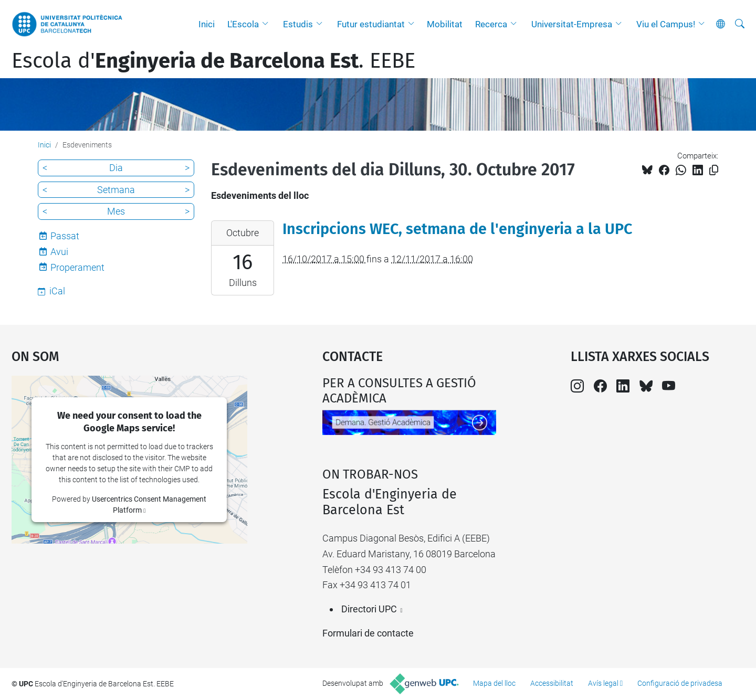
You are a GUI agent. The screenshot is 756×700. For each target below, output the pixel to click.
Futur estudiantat (371, 24)
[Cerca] (740, 24)
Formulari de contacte (368, 633)
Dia (116, 168)
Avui (59, 252)
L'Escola (243, 24)
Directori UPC (369, 609)
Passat (65, 236)
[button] (268, 24)
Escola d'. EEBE (213, 61)
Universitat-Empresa (572, 24)
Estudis (298, 24)
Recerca (491, 24)
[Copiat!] (714, 170)
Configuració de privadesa (680, 683)
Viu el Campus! (666, 24)
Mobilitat (445, 24)
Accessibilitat (552, 683)
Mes (116, 211)
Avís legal (603, 683)
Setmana (116, 190)
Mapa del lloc (494, 683)
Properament (77, 267)
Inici (207, 24)
